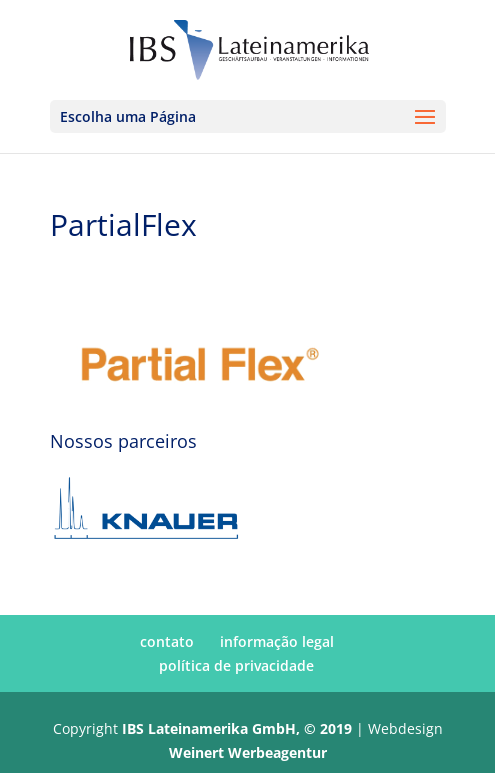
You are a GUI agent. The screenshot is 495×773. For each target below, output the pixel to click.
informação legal (277, 641)
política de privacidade (236, 665)
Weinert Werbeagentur (248, 752)
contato (167, 641)
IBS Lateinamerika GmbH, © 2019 (237, 728)
